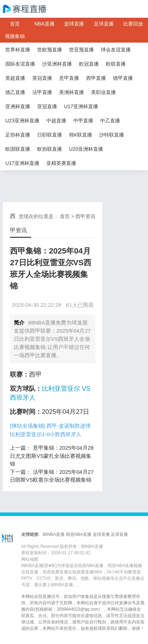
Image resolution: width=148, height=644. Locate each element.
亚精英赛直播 (61, 163)
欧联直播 (116, 64)
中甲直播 (83, 121)
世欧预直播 (50, 50)
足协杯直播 (18, 135)
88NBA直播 (53, 534)
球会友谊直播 (116, 50)
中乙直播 (110, 121)
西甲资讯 (85, 216)
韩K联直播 (81, 135)
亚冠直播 (47, 106)
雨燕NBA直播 (79, 534)
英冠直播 (42, 78)
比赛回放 (133, 24)
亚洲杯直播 (18, 106)
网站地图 (30, 559)
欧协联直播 (50, 149)
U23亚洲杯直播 (22, 121)
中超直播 (56, 121)
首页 (15, 24)
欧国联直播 (18, 149)
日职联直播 (50, 135)
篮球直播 (74, 24)
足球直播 (104, 24)
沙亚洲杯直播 (57, 64)
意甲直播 (69, 78)
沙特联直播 (112, 135)
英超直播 (15, 78)
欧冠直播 (89, 64)
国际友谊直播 (20, 64)
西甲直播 (96, 78)
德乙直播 (15, 92)
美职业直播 (103, 92)
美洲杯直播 (72, 92)
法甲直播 (42, 92)
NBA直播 (44, 24)
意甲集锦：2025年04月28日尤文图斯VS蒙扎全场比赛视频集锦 (52, 456)
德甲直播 (123, 78)
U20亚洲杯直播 (86, 149)
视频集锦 (15, 36)
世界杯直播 (18, 50)
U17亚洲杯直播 (81, 106)
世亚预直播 (81, 50)
